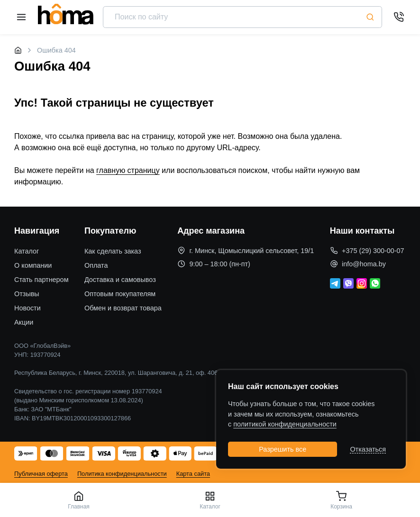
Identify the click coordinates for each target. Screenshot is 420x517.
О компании (33, 265)
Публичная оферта (41, 474)
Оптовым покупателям (120, 294)
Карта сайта (193, 474)
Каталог (27, 251)
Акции (24, 322)
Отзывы (27, 294)
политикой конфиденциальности (285, 424)
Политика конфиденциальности (122, 474)
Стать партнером (41, 280)
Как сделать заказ (113, 251)
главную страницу (128, 170)
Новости (27, 308)
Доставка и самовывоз (120, 280)
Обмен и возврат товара (123, 308)
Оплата (96, 265)
